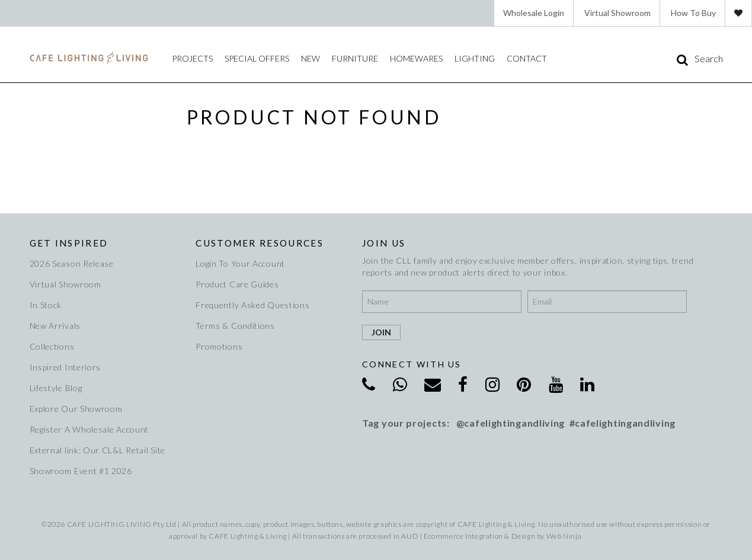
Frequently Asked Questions (252, 305)
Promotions (219, 346)
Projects (192, 58)
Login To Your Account (240, 263)
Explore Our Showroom (76, 409)
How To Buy (693, 13)
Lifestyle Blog (56, 388)
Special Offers (257, 58)
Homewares (416, 58)
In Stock (46, 305)
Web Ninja (564, 536)
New (311, 58)
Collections (52, 346)
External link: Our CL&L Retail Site (98, 450)
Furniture (355, 58)
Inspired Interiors (65, 367)
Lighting (475, 58)
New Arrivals (55, 326)
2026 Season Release (72, 263)
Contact (527, 58)
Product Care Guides (237, 284)
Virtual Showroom (617, 13)
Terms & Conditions (235, 326)
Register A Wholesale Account (89, 429)
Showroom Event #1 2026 (81, 471)
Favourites (738, 13)
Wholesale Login (534, 13)
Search (709, 59)
